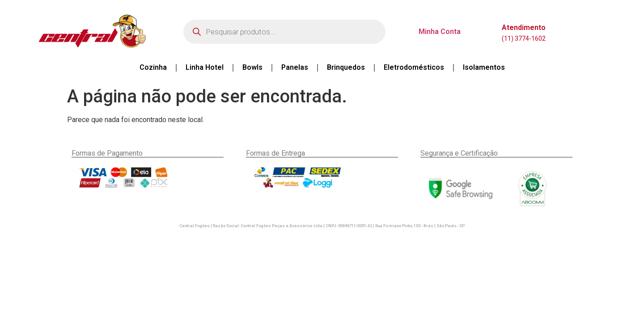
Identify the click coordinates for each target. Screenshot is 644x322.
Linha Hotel (205, 67)
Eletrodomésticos (414, 67)
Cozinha (153, 67)
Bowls (252, 67)
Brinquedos (346, 67)
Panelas (295, 67)
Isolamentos (484, 67)
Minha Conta (440, 32)
